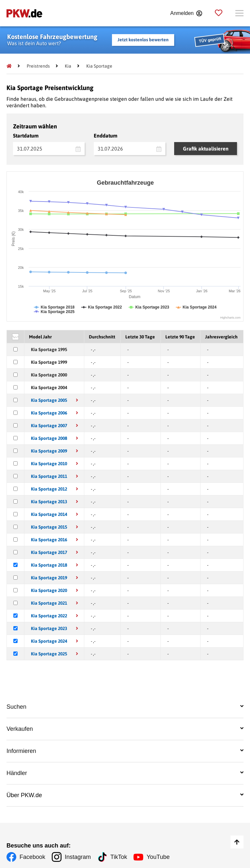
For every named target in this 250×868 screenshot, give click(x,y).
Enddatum (106, 136)
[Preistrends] (38, 66)
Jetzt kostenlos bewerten (143, 40)
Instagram (78, 857)
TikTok (119, 857)
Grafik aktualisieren (206, 149)
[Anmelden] (186, 13)
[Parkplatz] (219, 13)
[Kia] (68, 66)
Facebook (32, 857)
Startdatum (26, 136)
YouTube (158, 857)
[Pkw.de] (9, 66)
